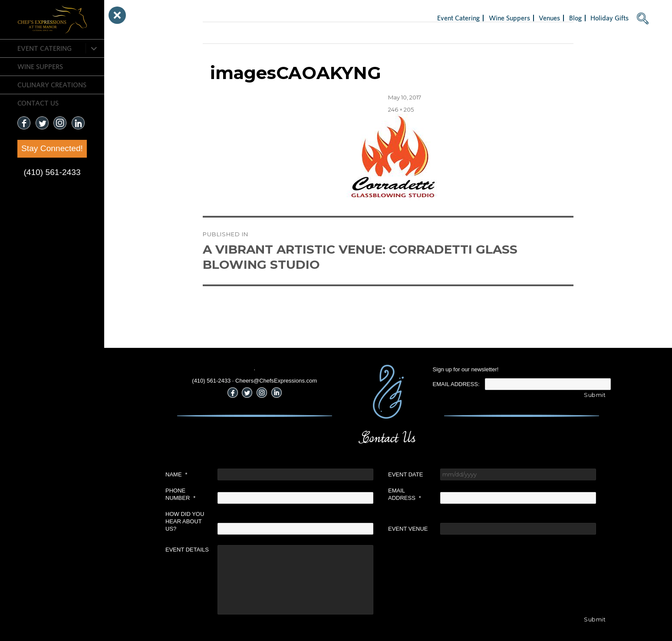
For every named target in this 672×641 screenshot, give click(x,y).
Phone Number (180, 494)
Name (176, 474)
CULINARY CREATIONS (52, 85)
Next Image (219, 33)
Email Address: (456, 384)
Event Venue (408, 529)
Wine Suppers (40, 66)
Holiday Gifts (609, 18)
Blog (575, 18)
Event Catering (44, 48)
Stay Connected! (52, 148)
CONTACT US (38, 103)
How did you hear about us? (185, 521)
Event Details (187, 550)
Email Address (405, 494)
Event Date (405, 474)
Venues (549, 18)
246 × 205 (401, 109)
